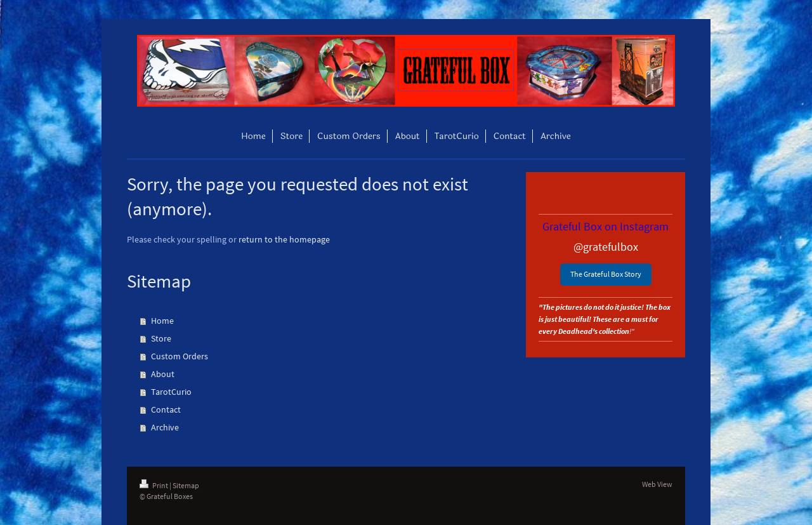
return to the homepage (284, 239)
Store (161, 338)
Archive (165, 427)
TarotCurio (171, 392)
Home (162, 321)
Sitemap (186, 485)
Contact (166, 409)
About (163, 374)
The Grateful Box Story (606, 274)
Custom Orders (180, 356)
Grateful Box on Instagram (606, 226)
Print (154, 485)
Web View (657, 484)
